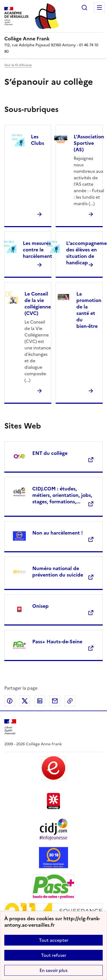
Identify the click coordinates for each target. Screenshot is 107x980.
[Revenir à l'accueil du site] (10, 727)
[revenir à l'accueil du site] (53, 39)
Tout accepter (54, 940)
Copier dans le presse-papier (70, 701)
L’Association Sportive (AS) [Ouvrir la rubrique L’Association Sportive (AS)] (89, 143)
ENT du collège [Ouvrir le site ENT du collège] (50, 453)
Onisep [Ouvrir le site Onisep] (40, 606)
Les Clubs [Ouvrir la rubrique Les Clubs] (38, 140)
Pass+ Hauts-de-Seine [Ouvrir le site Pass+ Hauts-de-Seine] (57, 642)
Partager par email (55, 701)
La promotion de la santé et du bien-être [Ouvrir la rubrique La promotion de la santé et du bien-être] (89, 310)
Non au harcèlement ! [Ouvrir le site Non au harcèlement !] (58, 533)
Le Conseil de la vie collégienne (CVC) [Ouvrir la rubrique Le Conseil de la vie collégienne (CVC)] (38, 303)
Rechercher (84, 8)
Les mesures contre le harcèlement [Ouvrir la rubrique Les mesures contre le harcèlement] (38, 250)
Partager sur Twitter (25, 701)
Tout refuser (54, 955)
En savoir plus (53, 970)
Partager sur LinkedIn (40, 701)
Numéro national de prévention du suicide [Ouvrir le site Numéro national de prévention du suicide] (58, 572)
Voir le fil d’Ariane (18, 65)
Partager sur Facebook (10, 701)
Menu (99, 8)
